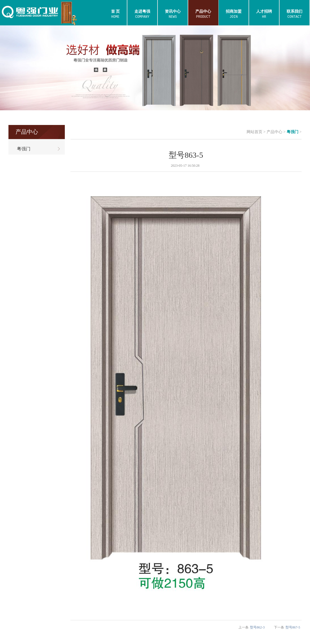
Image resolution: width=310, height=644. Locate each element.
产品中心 (274, 132)
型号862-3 (257, 627)
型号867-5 (293, 627)
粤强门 (293, 132)
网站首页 (254, 132)
